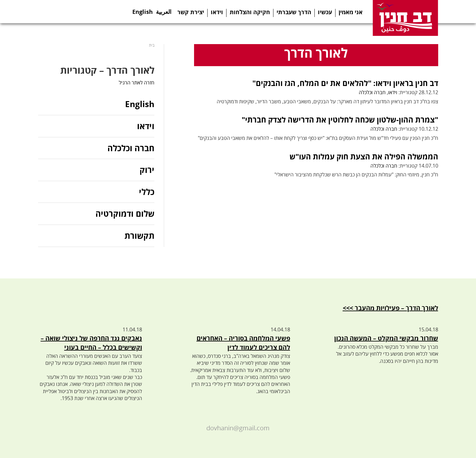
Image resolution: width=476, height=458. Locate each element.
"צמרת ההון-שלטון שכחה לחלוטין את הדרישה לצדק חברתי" (340, 120)
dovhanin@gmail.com (238, 428)
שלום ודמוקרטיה (125, 214)
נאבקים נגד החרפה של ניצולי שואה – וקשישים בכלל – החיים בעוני (91, 343)
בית (152, 45)
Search (110, 11)
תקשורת (139, 236)
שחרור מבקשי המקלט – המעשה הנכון (386, 338)
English (143, 10)
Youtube (83, 11)
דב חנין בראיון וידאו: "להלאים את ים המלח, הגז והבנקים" (345, 83)
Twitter (57, 11)
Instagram (97, 11)
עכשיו (325, 12)
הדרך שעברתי (294, 12)
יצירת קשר (191, 12)
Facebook (45, 11)
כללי (147, 192)
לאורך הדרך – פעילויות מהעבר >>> (390, 308)
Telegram (70, 11)
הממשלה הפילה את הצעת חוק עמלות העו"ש (364, 156)
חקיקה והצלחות (250, 12)
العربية (164, 10)
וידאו (217, 12)
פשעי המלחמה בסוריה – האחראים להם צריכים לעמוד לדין (243, 343)
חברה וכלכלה (372, 92)
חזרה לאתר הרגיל (137, 83)
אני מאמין (351, 12)
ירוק (147, 170)
